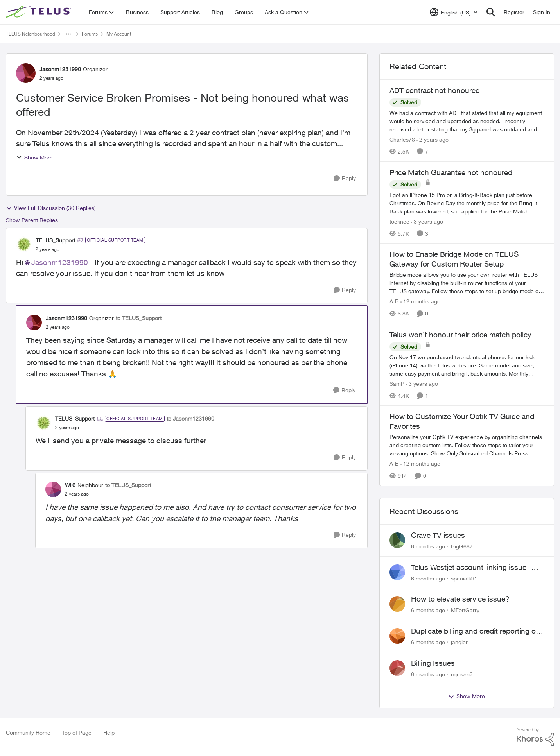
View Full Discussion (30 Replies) (51, 208)
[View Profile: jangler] (397, 636)
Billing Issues (433, 663)
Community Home (28, 732)
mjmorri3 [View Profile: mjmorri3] (462, 674)
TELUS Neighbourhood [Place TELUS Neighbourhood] (31, 34)
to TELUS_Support (139, 318)
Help (109, 732)
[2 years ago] (433, 139)
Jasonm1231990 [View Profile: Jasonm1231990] (60, 69)
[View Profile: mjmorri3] (397, 668)
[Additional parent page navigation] (68, 34)
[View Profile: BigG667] (397, 540)
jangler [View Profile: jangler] (459, 642)
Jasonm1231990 (60, 262)
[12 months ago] (420, 302)
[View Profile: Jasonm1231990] (26, 73)
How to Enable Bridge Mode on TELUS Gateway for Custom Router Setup (454, 259)
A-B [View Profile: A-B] (394, 302)
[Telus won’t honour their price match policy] (467, 365)
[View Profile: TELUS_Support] (24, 244)
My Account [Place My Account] (119, 34)
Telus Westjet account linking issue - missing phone (471, 568)
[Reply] (345, 178)
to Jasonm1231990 (190, 418)
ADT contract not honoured (435, 90)
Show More (34, 157)
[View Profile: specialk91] (397, 572)
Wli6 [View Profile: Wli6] (70, 485)
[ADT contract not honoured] (467, 121)
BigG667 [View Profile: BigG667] (462, 546)
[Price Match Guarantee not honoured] (467, 203)
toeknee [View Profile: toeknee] (399, 221)
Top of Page (77, 732)
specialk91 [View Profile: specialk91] (464, 578)
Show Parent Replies (32, 220)
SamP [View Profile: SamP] (397, 383)
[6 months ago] (428, 546)
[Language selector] (454, 12)
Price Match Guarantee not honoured (451, 172)
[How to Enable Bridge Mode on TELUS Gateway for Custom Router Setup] (467, 283)
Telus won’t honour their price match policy (460, 335)
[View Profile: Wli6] (53, 489)
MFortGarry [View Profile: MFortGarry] (465, 610)
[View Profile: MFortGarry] (397, 604)
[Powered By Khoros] (535, 737)
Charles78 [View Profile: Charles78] (402, 139)
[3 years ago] (427, 221)
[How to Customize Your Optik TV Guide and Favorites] (467, 445)
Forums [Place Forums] (90, 34)
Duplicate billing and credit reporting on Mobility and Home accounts (476, 631)
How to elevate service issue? (460, 599)
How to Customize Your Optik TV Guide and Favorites (462, 421)
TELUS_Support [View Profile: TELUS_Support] (55, 240)
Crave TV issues (438, 535)
